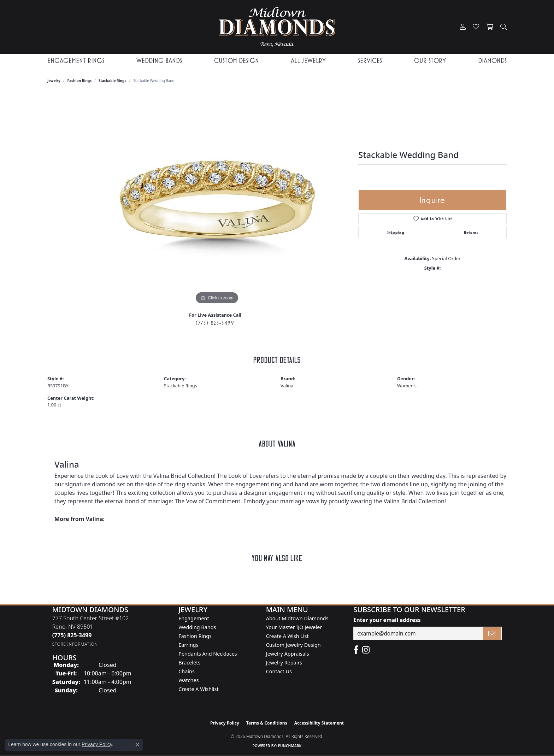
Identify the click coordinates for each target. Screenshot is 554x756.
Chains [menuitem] (187, 671)
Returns (471, 233)
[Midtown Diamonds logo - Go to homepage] (277, 27)
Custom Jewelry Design (293, 645)
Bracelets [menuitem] (189, 663)
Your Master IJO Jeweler (294, 627)
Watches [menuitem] (188, 680)
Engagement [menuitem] (194, 618)
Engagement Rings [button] (76, 61)
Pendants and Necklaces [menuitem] (208, 654)
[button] (463, 27)
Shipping (396, 233)
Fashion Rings (80, 81)
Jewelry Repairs (284, 663)
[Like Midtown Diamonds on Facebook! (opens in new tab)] (356, 650)
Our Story (430, 61)
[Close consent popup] (137, 745)
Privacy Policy (225, 723)
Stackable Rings (112, 81)
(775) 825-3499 (215, 323)
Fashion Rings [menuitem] (195, 636)
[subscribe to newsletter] (492, 633)
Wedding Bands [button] (159, 61)
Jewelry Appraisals (288, 654)
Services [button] (370, 61)
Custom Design (237, 61)
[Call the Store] (72, 635)
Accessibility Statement (319, 723)
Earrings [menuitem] (188, 645)
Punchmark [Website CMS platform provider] (290, 746)
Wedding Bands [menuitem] (197, 627)
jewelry (54, 81)
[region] (217, 200)
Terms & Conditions (267, 723)
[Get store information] (75, 644)
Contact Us (279, 671)
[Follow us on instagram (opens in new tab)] (366, 650)
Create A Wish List (287, 636)
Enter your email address (387, 620)
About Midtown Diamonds (297, 618)
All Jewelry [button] (308, 61)
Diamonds (492, 61)
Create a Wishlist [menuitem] (198, 689)
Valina (287, 386)
